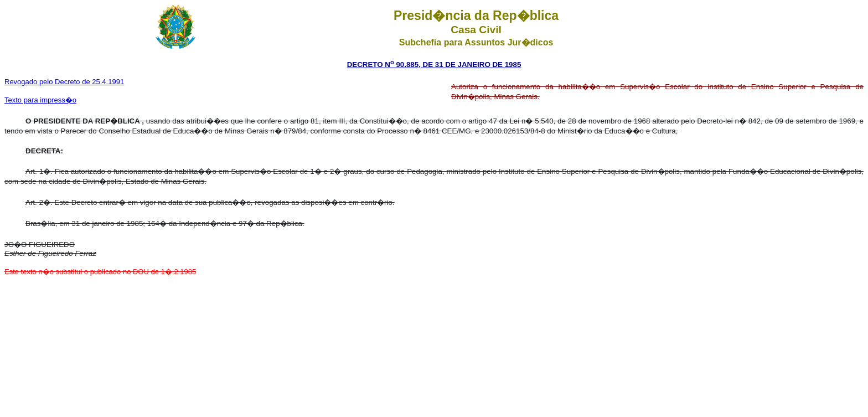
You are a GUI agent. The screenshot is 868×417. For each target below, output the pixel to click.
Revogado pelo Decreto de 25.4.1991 (64, 82)
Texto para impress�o (40, 100)
